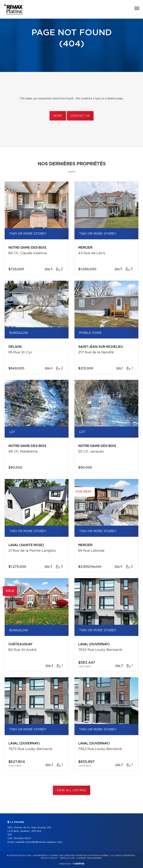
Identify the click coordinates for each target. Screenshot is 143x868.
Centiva (78, 863)
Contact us (80, 116)
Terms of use (67, 858)
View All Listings (71, 790)
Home (58, 116)
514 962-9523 (22, 838)
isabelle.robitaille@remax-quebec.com (39, 842)
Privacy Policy (49, 858)
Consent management (89, 858)
